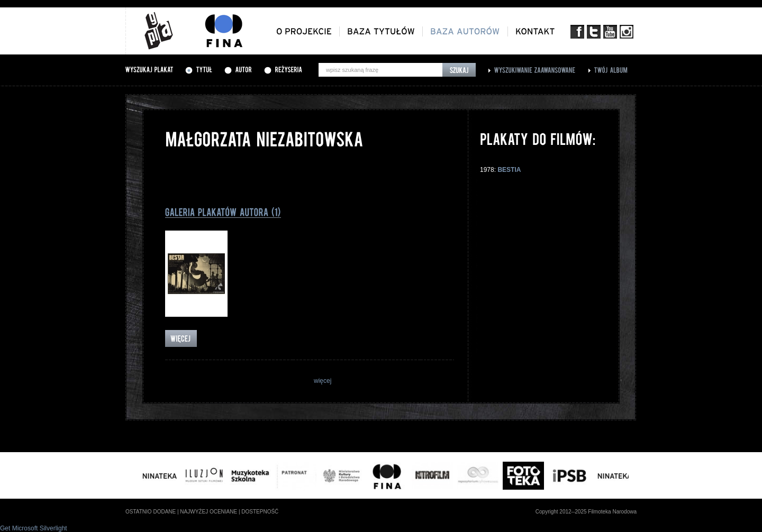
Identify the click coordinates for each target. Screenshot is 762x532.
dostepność (260, 512)
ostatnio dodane (151, 512)
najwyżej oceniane (208, 512)
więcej (323, 381)
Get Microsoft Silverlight (34, 528)
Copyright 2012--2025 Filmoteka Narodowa (586, 512)
